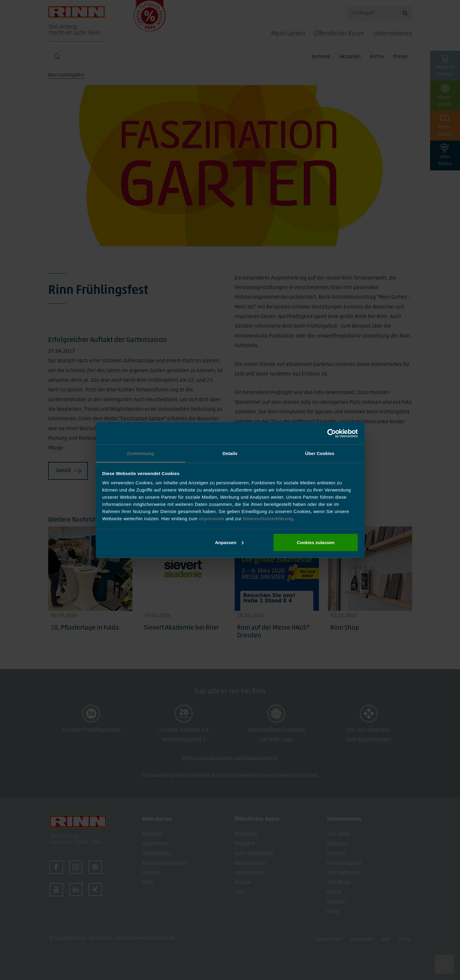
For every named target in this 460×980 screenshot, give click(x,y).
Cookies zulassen (316, 542)
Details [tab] (230, 453)
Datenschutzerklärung (268, 519)
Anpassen (229, 542)
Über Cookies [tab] (320, 453)
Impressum (212, 519)
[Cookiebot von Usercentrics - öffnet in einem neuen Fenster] (332, 433)
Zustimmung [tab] (140, 453)
